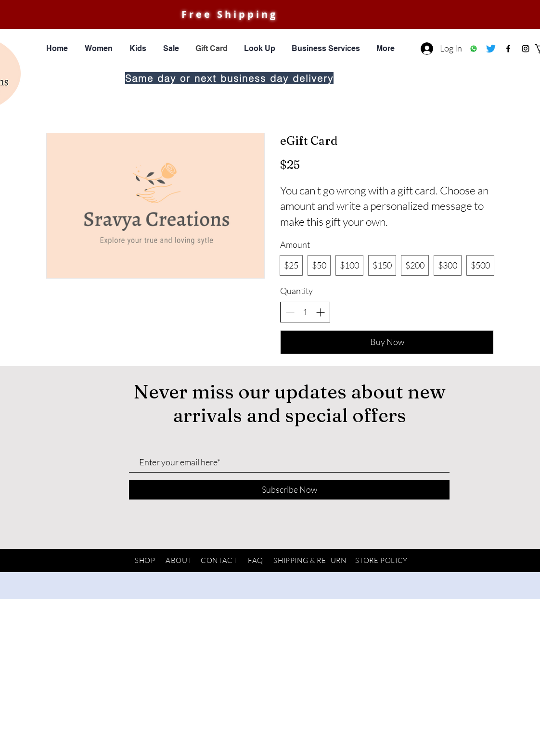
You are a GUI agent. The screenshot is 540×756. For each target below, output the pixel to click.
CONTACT (219, 560)
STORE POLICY (381, 560)
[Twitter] (491, 49)
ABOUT (179, 560)
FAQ (256, 560)
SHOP (145, 560)
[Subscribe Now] (289, 490)
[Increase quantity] (320, 312)
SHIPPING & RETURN (310, 560)
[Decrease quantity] (290, 312)
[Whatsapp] (474, 49)
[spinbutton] (305, 312)
